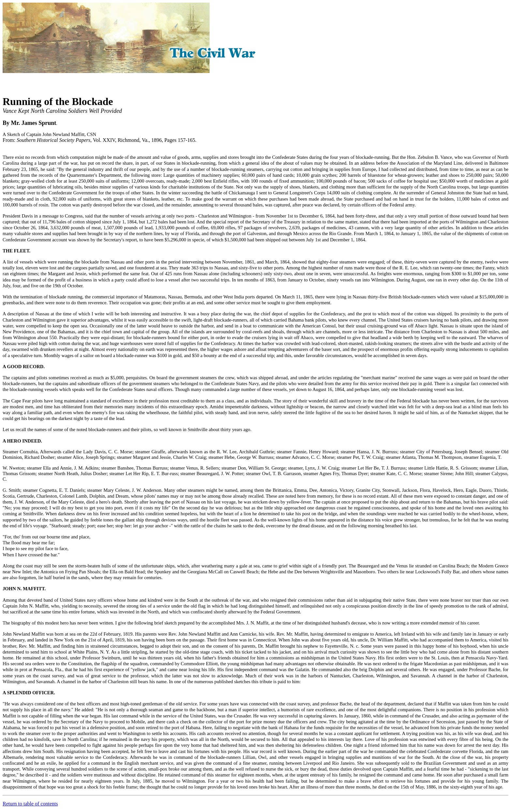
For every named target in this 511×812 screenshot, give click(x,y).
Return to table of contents (30, 804)
